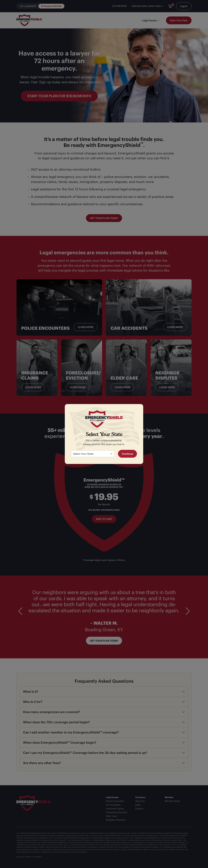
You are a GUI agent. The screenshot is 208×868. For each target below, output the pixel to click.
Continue (127, 454)
